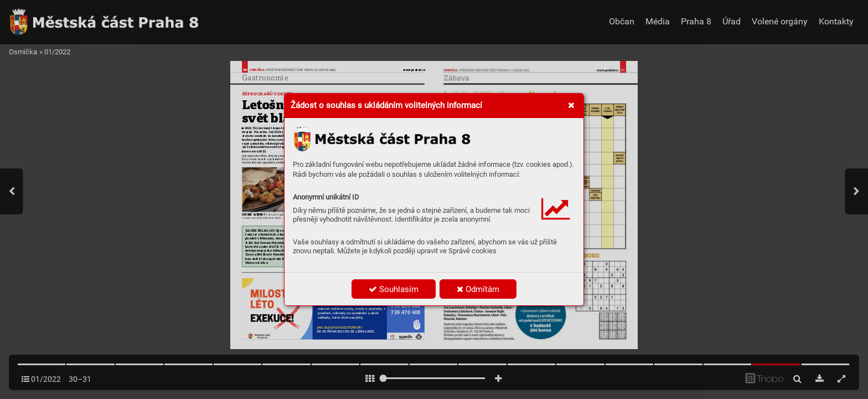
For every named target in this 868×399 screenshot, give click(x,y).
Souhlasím (394, 289)
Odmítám (478, 289)
